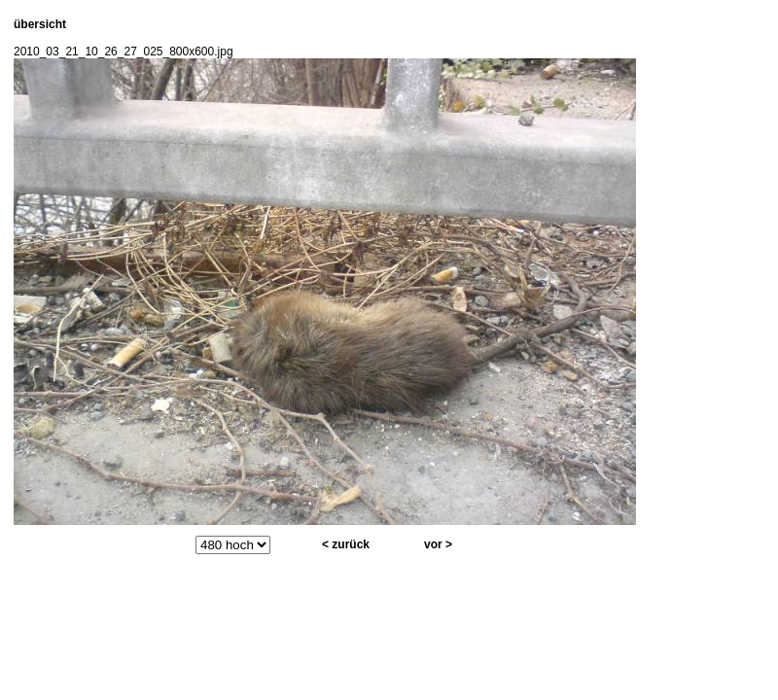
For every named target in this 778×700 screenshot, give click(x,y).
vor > (438, 544)
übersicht (40, 24)
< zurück (346, 544)
